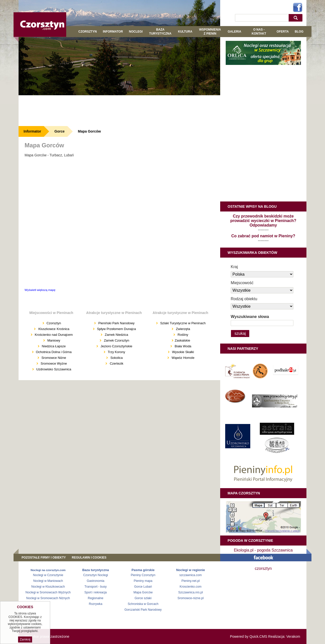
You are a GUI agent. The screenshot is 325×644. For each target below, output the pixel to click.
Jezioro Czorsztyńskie (116, 346)
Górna (67, 352)
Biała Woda (183, 346)
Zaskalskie (182, 340)
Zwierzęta (183, 329)
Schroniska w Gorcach (143, 604)
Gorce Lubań (143, 587)
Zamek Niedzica (116, 335)
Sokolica (116, 358)
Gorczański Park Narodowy (143, 610)
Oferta (283, 32)
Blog (299, 32)
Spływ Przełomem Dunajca (116, 329)
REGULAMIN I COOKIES (89, 558)
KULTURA (185, 32)
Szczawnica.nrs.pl (191, 592)
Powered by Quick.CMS (249, 636)
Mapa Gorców (89, 131)
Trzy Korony (116, 352)
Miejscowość (242, 283)
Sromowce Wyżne (53, 363)
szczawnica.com (190, 575)
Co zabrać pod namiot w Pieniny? (263, 236)
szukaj (297, 18)
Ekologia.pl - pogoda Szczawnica (263, 550)
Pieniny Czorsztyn (143, 575)
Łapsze (60, 346)
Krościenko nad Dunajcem (53, 335)
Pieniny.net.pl (191, 581)
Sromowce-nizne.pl (191, 598)
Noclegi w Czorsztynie (48, 575)
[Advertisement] (119, 111)
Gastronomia (96, 581)
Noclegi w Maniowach (48, 581)
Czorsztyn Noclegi (96, 575)
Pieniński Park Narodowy (116, 323)
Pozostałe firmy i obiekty (44, 558)
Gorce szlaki (143, 598)
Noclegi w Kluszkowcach (48, 587)
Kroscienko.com (190, 587)
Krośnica (63, 329)
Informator (113, 32)
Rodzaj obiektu (244, 299)
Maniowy (53, 340)
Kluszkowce (47, 329)
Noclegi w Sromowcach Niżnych (48, 598)
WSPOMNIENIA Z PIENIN (210, 32)
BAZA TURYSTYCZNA (160, 32)
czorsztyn (263, 568)
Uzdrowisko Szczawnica (53, 369)
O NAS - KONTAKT (259, 32)
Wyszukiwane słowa (250, 317)
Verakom (293, 636)
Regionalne (96, 598)
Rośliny (182, 335)
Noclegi (136, 32)
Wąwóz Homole (183, 358)
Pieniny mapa (143, 581)
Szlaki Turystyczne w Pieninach (182, 323)
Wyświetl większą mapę (40, 290)
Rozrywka (96, 604)
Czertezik (117, 363)
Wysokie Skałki (183, 352)
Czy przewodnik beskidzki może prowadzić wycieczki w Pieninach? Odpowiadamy (263, 221)
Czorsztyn (88, 32)
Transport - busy (96, 587)
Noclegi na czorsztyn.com (48, 570)
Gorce (59, 131)
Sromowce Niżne (53, 358)
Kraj (234, 267)
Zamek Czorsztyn (116, 340)
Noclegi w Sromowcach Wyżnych (48, 592)
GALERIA (234, 32)
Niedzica (48, 346)
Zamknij (25, 639)
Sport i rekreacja (95, 592)
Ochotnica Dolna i (49, 352)
